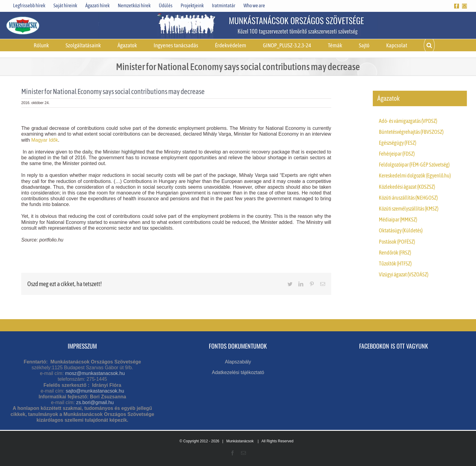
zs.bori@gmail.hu (95, 402)
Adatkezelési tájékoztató (238, 372)
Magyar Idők (45, 140)
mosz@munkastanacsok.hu (95, 373)
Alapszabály (238, 362)
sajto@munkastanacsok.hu (95, 391)
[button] (429, 45)
